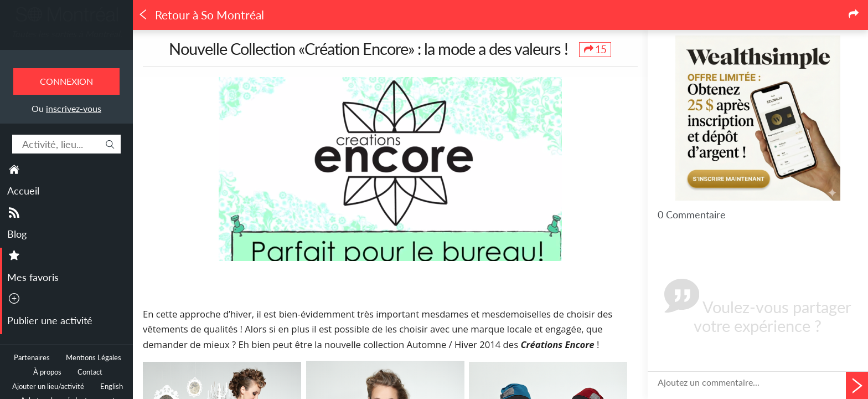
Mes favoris (33, 277)
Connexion (66, 81)
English (112, 387)
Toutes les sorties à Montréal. (67, 34)
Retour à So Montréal (201, 15)
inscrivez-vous (74, 108)
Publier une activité (50, 320)
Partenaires (32, 358)
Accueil (23, 191)
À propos (47, 372)
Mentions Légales (94, 358)
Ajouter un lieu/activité (48, 387)
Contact (90, 372)
